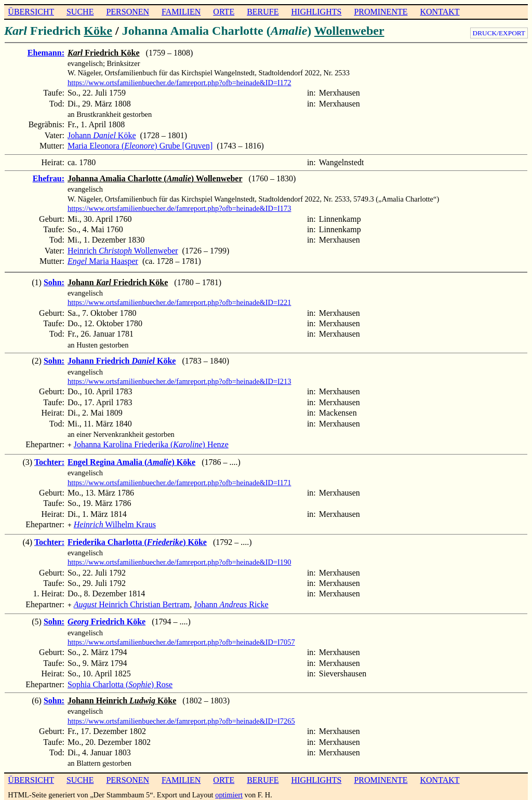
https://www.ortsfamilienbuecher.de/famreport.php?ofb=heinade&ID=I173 (179, 208)
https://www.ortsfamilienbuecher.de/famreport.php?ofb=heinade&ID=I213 (179, 381)
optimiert (229, 792)
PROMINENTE (381, 12)
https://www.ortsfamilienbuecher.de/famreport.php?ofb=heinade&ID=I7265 (181, 718)
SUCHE (80, 12)
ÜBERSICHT (31, 12)
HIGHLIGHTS (317, 12)
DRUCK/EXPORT (499, 33)
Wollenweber (349, 31)
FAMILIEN (181, 12)
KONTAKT (440, 12)
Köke (98, 31)
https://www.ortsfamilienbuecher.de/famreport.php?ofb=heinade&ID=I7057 (181, 639)
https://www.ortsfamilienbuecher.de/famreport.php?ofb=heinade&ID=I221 (179, 302)
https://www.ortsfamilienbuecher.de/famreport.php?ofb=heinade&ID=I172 (179, 83)
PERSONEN (128, 12)
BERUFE (263, 12)
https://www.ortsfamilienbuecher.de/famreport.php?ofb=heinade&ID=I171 (179, 482)
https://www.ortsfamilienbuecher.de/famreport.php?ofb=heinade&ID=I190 (179, 560)
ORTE (224, 12)
